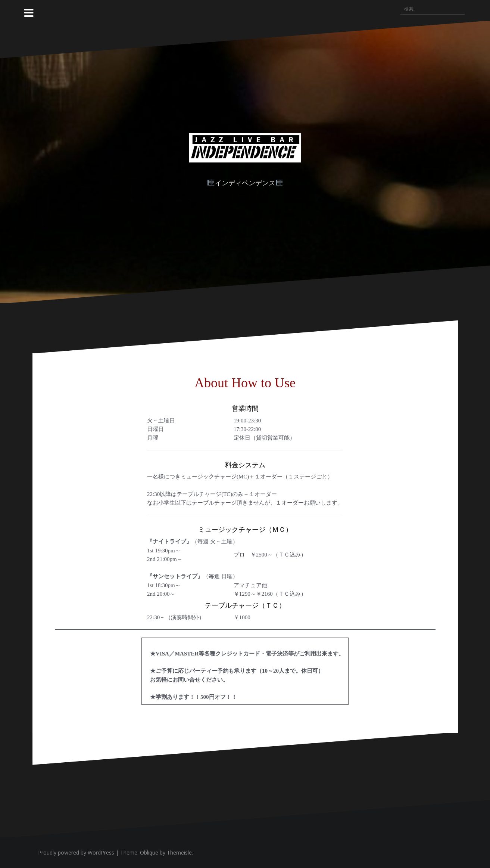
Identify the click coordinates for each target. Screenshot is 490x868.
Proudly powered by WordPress (76, 852)
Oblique (149, 852)
